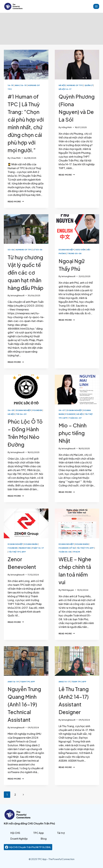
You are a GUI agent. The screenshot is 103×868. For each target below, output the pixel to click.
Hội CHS (15, 833)
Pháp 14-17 (38, 548)
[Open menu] (96, 6)
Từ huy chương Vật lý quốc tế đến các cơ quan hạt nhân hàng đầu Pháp (26, 272)
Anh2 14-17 (64, 682)
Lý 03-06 (38, 250)
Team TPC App (28, 682)
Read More (16, 201)
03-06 (11, 250)
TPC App (38, 833)
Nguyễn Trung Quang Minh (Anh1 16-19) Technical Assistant (24, 704)
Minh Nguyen (68, 590)
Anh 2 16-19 (21, 85)
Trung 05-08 (74, 253)
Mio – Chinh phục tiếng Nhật (73, 433)
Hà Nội (62, 85)
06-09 (11, 410)
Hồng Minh (67, 127)
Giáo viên (80, 250)
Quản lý (89, 85)
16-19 (11, 85)
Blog (44, 839)
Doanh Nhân (31, 544)
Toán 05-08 (65, 552)
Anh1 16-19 (13, 682)
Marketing (25, 548)
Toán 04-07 (75, 418)
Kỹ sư (72, 548)
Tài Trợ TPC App (17, 552)
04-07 (62, 410)
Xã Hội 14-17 (65, 89)
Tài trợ (61, 833)
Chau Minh (16, 158)
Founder (37, 410)
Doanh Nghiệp (66, 250)
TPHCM (76, 552)
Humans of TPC (75, 85)
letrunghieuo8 (18, 295)
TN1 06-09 (21, 414)
